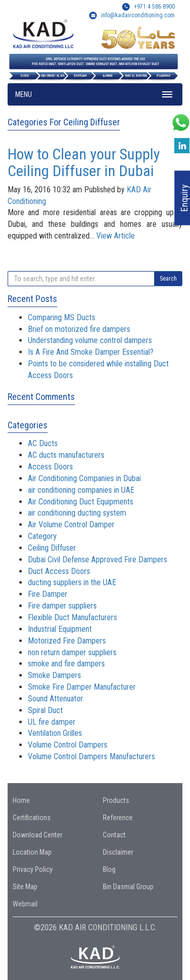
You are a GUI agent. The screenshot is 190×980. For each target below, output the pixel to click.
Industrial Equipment (60, 629)
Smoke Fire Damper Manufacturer (82, 687)
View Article (116, 236)
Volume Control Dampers (68, 745)
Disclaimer (118, 852)
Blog (109, 869)
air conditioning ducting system (77, 513)
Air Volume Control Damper (71, 525)
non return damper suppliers (72, 652)
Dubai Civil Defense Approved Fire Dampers (98, 560)
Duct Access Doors (59, 571)
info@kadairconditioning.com (138, 15)
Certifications (32, 818)
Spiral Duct (45, 710)
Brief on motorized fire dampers (79, 329)
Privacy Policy (33, 869)
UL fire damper (52, 722)
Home (21, 800)
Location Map (32, 852)
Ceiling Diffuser (52, 548)
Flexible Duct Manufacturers (72, 617)
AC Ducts (43, 443)
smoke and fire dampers (66, 664)
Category (42, 536)
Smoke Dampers (54, 675)
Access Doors (50, 467)
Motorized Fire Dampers (67, 641)
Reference (118, 818)
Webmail (25, 904)
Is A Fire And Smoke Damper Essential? (91, 352)
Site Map (25, 887)
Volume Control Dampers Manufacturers (91, 756)
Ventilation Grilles (55, 733)
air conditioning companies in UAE (81, 490)
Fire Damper (48, 594)
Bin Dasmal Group (128, 887)
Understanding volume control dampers (90, 340)
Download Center (37, 835)
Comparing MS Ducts (62, 317)
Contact (114, 835)
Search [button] (168, 279)
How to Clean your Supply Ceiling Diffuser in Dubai (84, 162)
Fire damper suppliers (62, 606)
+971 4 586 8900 (148, 7)
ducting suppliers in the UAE (72, 582)
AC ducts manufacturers (66, 455)
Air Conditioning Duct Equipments (81, 502)
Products (116, 800)
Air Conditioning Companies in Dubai (84, 478)
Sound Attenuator (55, 699)
